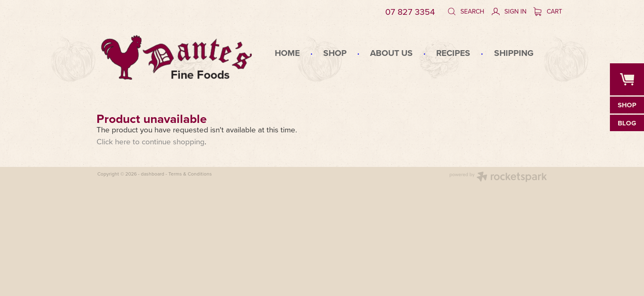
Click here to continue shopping (151, 141)
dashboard (153, 174)
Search (466, 11)
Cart (548, 11)
